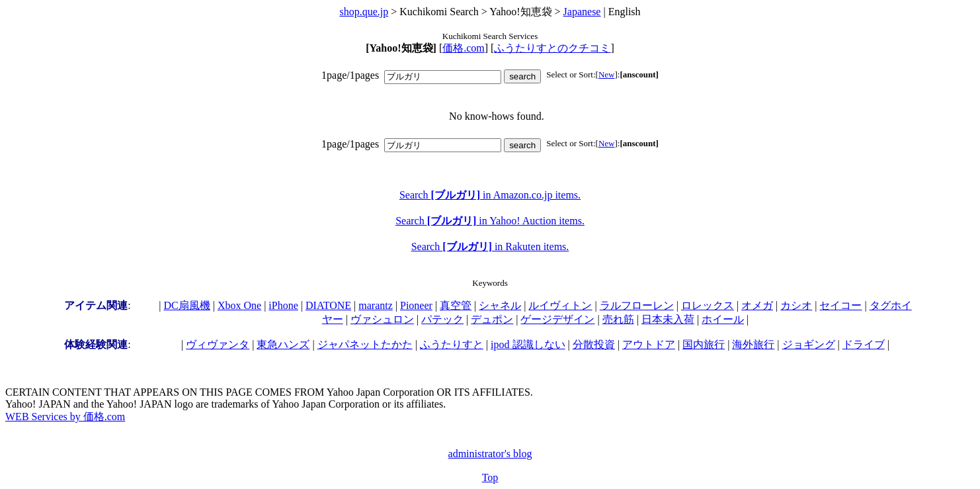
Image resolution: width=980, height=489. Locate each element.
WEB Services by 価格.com (65, 417)
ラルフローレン (637, 305)
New (607, 74)
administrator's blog (490, 454)
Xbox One (239, 305)
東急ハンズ (283, 344)
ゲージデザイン (557, 319)
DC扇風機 (187, 305)
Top (490, 477)
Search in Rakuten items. (490, 246)
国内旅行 (704, 344)
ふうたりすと (452, 344)
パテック (442, 319)
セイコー (840, 305)
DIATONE (328, 305)
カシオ (796, 305)
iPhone (283, 305)
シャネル (500, 305)
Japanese (582, 12)
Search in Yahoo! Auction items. (490, 221)
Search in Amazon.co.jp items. (490, 195)
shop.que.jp (364, 12)
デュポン (492, 319)
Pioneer (416, 305)
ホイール (723, 319)
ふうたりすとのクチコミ (552, 48)
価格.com (464, 48)
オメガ (757, 305)
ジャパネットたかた (365, 344)
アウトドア (649, 344)
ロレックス (708, 305)
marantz (376, 305)
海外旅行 (753, 344)
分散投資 (594, 344)
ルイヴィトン (560, 305)
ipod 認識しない (528, 344)
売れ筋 (618, 319)
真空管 (456, 305)
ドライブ (864, 344)
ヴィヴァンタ (218, 344)
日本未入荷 (668, 319)
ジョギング (809, 344)
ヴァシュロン (382, 319)
